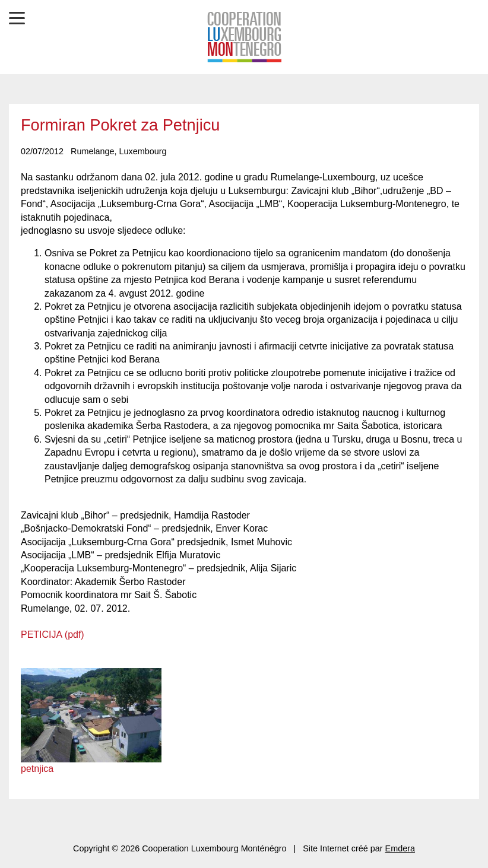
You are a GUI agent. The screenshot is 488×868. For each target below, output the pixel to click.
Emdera (400, 848)
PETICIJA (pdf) (53, 635)
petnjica (37, 769)
